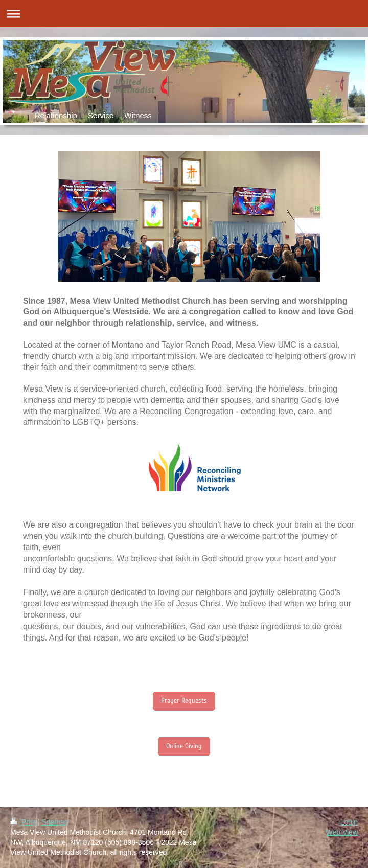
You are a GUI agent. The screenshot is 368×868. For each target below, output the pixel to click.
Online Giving (184, 746)
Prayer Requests (184, 701)
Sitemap (55, 822)
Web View (342, 832)
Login (349, 822)
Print (24, 822)
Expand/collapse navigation (184, 14)
